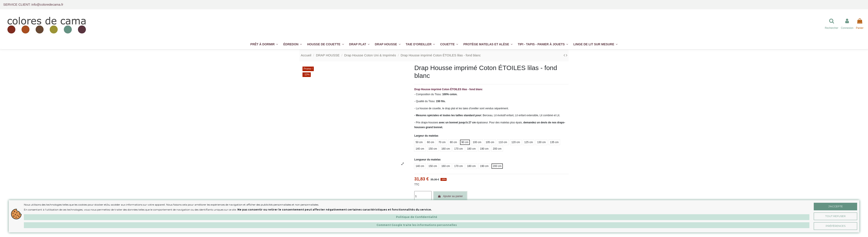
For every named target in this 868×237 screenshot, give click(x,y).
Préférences (836, 226)
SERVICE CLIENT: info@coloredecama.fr (33, 4)
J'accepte (836, 206)
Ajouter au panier (450, 196)
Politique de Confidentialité (417, 217)
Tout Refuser (835, 216)
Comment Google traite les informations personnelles (417, 225)
